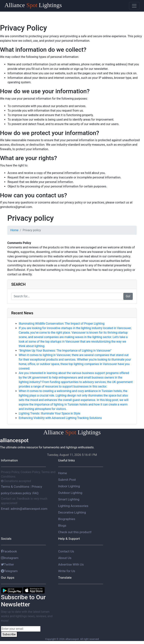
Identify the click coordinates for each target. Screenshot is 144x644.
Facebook (9, 551)
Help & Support (69, 539)
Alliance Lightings (33, 5)
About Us (65, 558)
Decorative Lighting (72, 512)
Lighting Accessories (73, 506)
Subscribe (9, 634)
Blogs (62, 525)
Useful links (66, 460)
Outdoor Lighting (70, 493)
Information (9, 460)
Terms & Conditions (15, 487)
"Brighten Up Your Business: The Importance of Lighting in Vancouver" (65, 351)
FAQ (36, 493)
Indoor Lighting (69, 486)
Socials (6, 539)
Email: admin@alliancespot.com (24, 509)
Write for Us (67, 571)
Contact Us (66, 551)
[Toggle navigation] (134, 6)
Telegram (9, 571)
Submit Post (67, 480)
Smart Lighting (69, 499)
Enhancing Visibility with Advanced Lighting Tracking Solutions (60, 418)
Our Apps (8, 578)
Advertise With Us (71, 564)
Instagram (10, 558)
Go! (128, 296)
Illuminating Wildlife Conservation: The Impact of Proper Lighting (62, 324)
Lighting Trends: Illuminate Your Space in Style (49, 413)
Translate (65, 578)
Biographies (67, 519)
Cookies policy (21, 493)
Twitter (7, 564)
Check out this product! (75, 532)
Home (14, 230)
